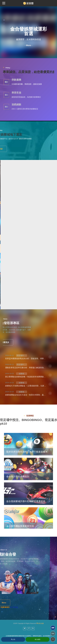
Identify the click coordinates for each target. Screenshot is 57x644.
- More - (28, 45)
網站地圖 (41, 623)
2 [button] (4, 23)
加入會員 (38, 639)
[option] (28, 32)
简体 (53, 634)
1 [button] (4, 20)
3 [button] (4, 26)
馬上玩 (13, 639)
